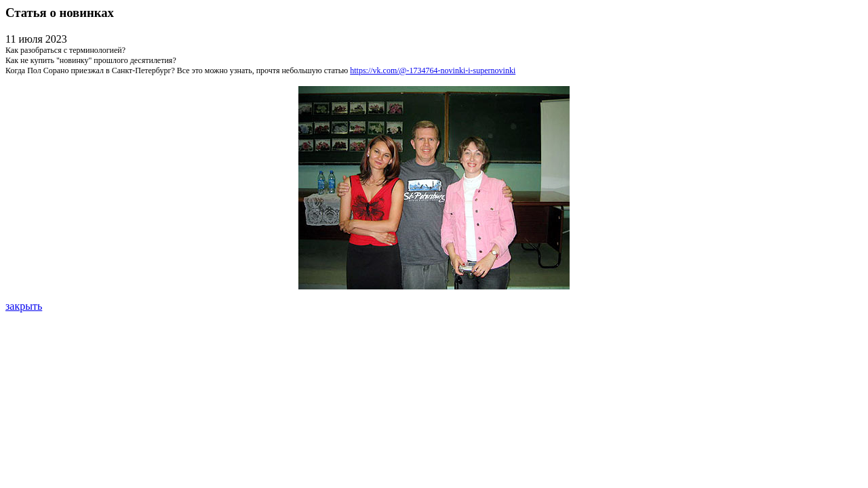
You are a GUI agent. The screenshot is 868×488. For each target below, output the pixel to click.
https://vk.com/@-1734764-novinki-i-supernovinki (433, 70)
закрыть (24, 306)
